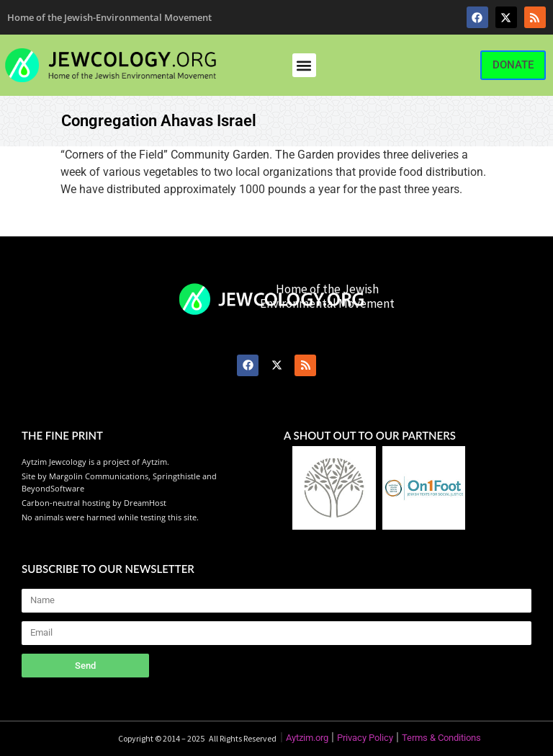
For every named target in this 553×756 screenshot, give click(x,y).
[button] (304, 65)
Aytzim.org (307, 738)
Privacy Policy (365, 738)
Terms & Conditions (441, 738)
